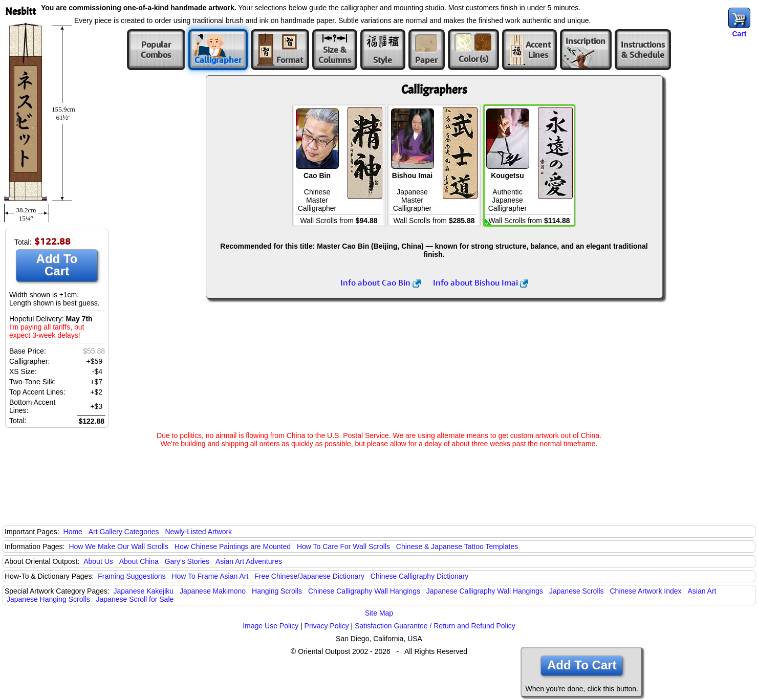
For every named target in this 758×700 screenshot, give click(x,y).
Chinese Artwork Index (646, 591)
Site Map (379, 613)
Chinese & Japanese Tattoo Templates (457, 546)
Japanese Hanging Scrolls (48, 599)
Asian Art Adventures (249, 561)
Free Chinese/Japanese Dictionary (309, 576)
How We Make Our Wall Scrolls (118, 546)
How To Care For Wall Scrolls (343, 546)
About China (139, 561)
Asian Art (702, 591)
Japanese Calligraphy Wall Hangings (485, 591)
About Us (98, 561)
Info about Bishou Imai (481, 282)
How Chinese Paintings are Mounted (233, 546)
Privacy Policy (327, 626)
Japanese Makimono (213, 591)
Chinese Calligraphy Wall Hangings (364, 591)
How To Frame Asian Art (210, 576)
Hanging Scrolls (277, 591)
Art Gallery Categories (124, 532)
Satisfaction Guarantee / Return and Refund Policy (435, 626)
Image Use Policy (270, 626)
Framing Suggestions (132, 576)
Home (73, 532)
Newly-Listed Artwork (198, 532)
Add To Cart (57, 265)
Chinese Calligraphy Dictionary (419, 576)
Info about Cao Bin (381, 282)
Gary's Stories (187, 561)
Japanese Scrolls (577, 591)
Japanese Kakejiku (144, 591)
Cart (739, 34)
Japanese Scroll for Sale (135, 599)
